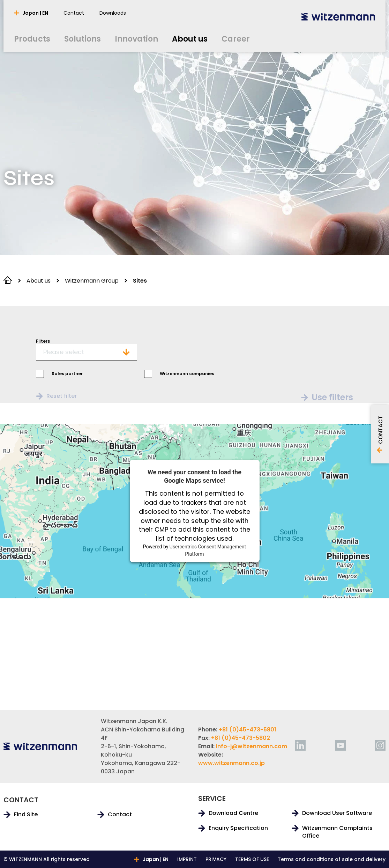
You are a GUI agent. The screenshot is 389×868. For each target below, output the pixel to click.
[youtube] (341, 745)
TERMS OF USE (252, 859)
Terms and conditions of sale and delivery (332, 859)
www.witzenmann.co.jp (231, 763)
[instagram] (380, 745)
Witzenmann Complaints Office (337, 832)
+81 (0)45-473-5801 (248, 730)
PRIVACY (216, 859)
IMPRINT (187, 859)
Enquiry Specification (238, 828)
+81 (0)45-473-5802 (241, 738)
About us (39, 281)
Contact (120, 815)
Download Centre (233, 813)
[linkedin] (300, 745)
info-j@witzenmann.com (252, 746)
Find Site (26, 815)
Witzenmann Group (92, 281)
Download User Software (337, 813)
